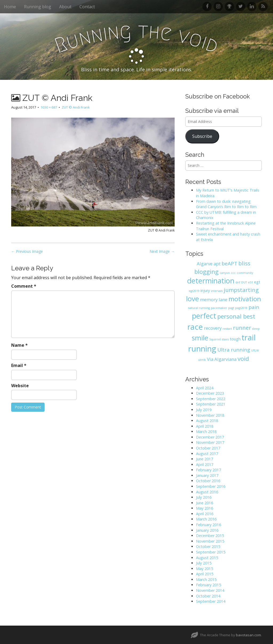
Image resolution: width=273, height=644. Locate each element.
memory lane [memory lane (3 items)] (214, 300)
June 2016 (204, 503)
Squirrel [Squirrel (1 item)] (215, 339)
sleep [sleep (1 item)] (256, 329)
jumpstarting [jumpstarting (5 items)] (241, 290)
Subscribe (202, 136)
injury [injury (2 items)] (205, 290)
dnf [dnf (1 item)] (238, 282)
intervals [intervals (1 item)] (217, 291)
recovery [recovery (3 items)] (213, 328)
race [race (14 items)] (195, 327)
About (65, 7)
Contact (87, 7)
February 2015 (208, 585)
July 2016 (204, 497)
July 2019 (204, 410)
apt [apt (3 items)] (217, 264)
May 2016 (204, 508)
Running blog (38, 7)
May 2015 (204, 569)
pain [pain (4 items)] (254, 307)
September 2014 (211, 601)
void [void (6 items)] (243, 358)
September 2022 (211, 399)
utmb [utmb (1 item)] (202, 360)
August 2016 (207, 492)
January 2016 (207, 530)
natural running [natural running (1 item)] (199, 308)
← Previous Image (27, 251)
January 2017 (207, 475)
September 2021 (211, 404)
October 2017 (208, 448)
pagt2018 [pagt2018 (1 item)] (241, 308)
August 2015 (207, 558)
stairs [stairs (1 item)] (225, 339)
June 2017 (204, 459)
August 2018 (207, 421)
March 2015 (206, 579)
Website (20, 386)
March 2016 (206, 519)
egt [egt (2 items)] (257, 282)
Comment (24, 286)
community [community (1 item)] (245, 273)
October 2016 (208, 481)
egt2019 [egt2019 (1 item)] (194, 291)
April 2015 (205, 574)
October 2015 (208, 546)
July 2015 (204, 563)
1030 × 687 (49, 107)
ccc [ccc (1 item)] (233, 273)
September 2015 (211, 552)
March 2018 (206, 432)
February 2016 (208, 525)
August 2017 (207, 454)
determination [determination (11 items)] (211, 281)
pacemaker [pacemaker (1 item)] (219, 308)
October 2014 (208, 596)
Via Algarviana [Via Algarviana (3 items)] (222, 359)
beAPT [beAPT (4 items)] (229, 263)
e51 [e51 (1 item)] (250, 282)
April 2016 (205, 514)
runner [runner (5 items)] (242, 328)
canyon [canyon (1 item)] (225, 273)
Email (19, 365)
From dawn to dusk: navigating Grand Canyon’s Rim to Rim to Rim (226, 204)
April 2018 (205, 426)
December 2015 (210, 536)
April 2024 (205, 388)
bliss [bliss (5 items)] (244, 263)
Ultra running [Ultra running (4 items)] (234, 350)
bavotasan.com (248, 635)
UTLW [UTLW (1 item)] (255, 350)
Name (19, 345)
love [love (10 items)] (192, 299)
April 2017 (205, 465)
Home (10, 7)
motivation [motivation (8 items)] (245, 299)
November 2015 (210, 541)
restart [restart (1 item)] (227, 329)
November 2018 (210, 415)
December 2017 (210, 437)
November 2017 (210, 442)
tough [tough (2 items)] (235, 339)
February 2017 (208, 470)
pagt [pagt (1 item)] (231, 308)
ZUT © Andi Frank (76, 107)
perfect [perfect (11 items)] (204, 316)
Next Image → (162, 251)
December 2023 (210, 393)
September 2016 (211, 486)
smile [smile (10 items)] (200, 338)
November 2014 (210, 590)
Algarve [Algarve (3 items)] (205, 264)
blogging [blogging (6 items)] (206, 271)
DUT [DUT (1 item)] (244, 282)
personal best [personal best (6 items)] (236, 316)
